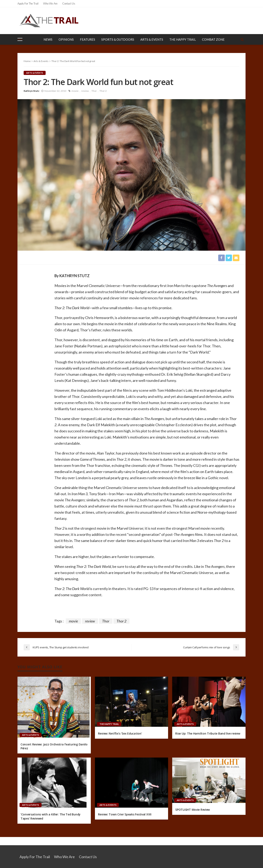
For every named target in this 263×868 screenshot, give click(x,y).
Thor (94, 91)
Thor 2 (103, 91)
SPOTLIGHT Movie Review (193, 810)
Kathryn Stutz (31, 91)
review (85, 91)
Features (88, 39)
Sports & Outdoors (118, 39)
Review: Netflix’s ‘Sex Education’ (120, 734)
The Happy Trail (183, 39)
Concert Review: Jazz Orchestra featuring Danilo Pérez (54, 746)
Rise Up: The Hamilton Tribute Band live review (208, 734)
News (48, 39)
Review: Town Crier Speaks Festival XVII (125, 815)
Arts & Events (152, 39)
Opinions (66, 39)
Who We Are (50, 3)
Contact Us (69, 3)
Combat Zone (213, 39)
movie (75, 91)
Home (27, 61)
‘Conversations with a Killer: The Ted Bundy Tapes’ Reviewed (51, 817)
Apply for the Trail (28, 3)
